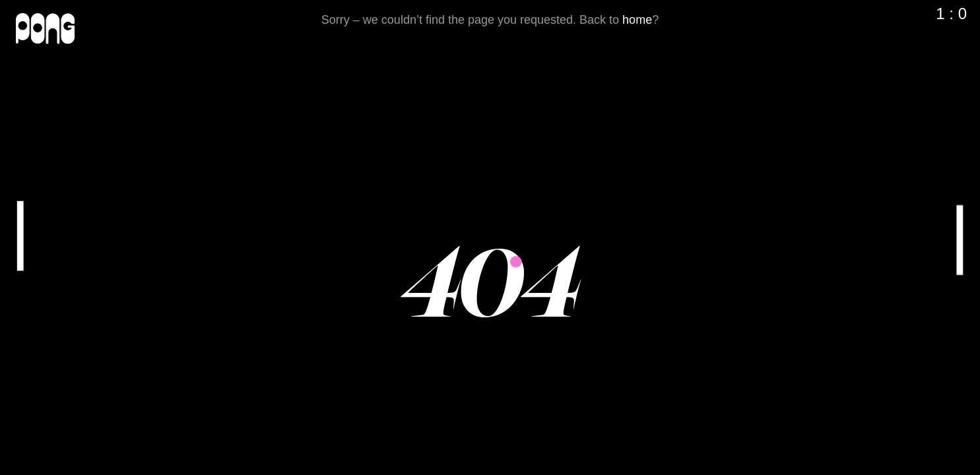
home (637, 20)
